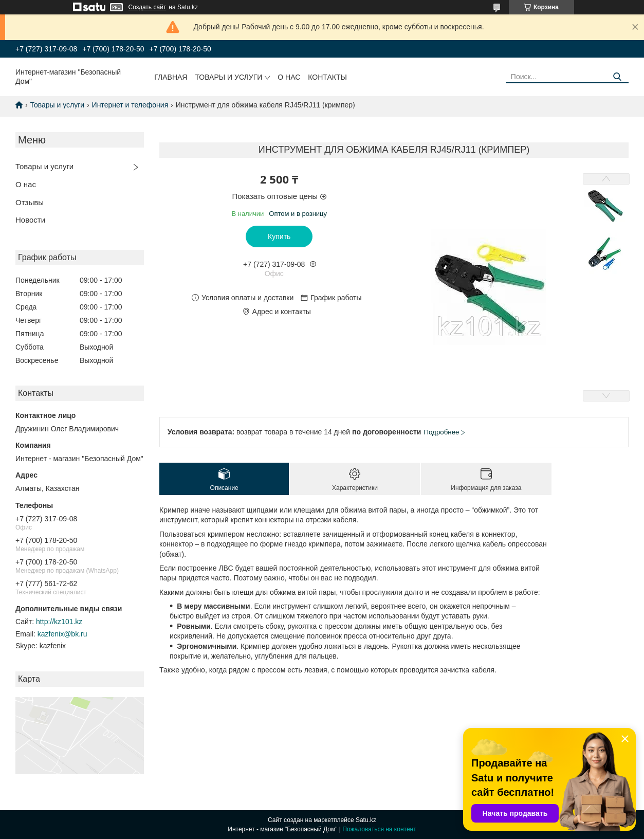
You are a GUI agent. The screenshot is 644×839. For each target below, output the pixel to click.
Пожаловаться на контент (379, 829)
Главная (171, 77)
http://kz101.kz (59, 622)
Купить (279, 236)
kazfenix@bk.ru (62, 634)
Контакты (327, 77)
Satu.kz (366, 820)
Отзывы (30, 202)
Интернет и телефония (130, 105)
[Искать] (617, 77)
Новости (30, 220)
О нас (289, 77)
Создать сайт (148, 7)
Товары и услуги (228, 77)
